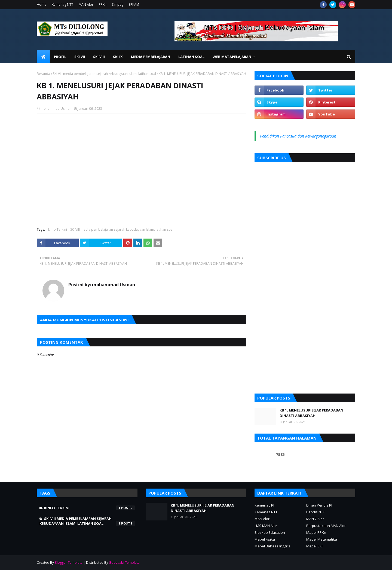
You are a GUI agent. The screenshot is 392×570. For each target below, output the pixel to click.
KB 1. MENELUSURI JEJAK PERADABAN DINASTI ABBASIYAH (311, 413)
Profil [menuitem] (60, 57)
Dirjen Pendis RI (319, 505)
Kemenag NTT (62, 4)
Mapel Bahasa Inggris (272, 546)
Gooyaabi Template (124, 563)
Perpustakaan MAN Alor (326, 526)
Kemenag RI (264, 505)
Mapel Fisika (265, 539)
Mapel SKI (314, 546)
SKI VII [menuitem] (80, 57)
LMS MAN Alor (266, 526)
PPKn (103, 4)
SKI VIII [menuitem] (99, 57)
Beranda (43, 74)
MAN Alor (86, 4)
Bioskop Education (270, 532)
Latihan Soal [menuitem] (191, 57)
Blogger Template (69, 563)
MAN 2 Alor (315, 519)
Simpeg (118, 4)
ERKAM (134, 4)
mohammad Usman (56, 109)
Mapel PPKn (316, 532)
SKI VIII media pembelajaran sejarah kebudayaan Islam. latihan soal (104, 74)
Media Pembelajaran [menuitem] (151, 57)
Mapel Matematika (322, 539)
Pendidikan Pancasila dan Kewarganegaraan (298, 136)
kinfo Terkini (58, 229)
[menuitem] (43, 57)
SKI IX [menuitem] (118, 57)
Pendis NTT (316, 512)
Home (42, 4)
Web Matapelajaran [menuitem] (232, 57)
